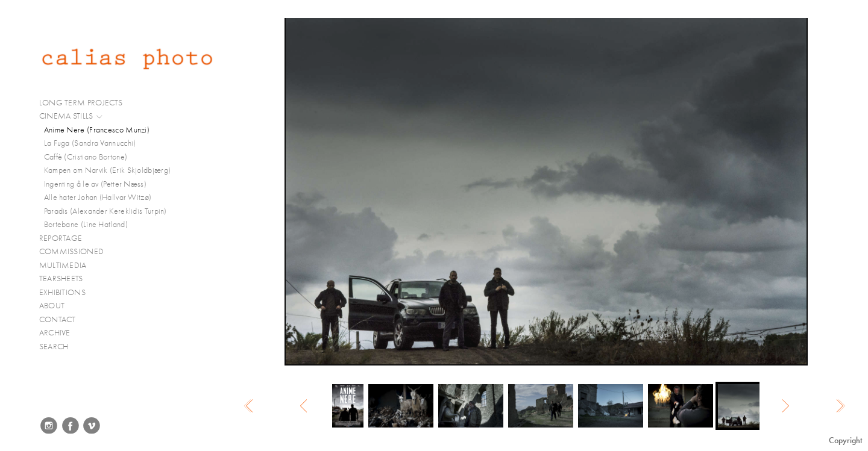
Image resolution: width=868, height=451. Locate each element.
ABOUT (52, 306)
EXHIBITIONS (62, 292)
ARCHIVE (55, 333)
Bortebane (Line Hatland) (86, 224)
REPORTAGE (66, 238)
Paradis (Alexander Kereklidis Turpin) (105, 211)
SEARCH (54, 347)
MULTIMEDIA (68, 266)
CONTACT (58, 319)
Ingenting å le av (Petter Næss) (95, 184)
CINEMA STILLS (71, 116)
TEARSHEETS (61, 278)
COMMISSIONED (77, 252)
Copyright (845, 440)
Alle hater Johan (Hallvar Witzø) (98, 197)
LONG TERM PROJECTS (86, 103)
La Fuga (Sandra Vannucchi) (90, 143)
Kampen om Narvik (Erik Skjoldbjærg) (108, 170)
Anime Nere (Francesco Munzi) (97, 130)
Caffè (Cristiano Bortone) (86, 157)
